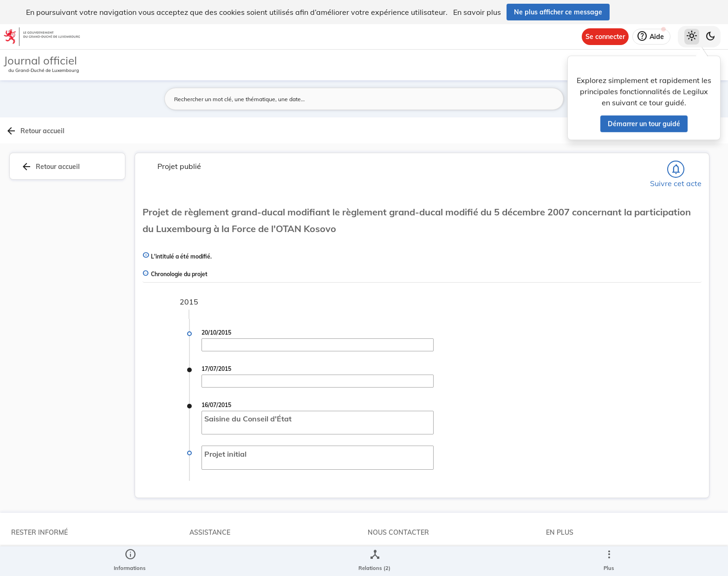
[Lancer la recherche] (525, 99)
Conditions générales (577, 554)
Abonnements (32, 554)
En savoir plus (477, 12)
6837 (621, 361)
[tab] (698, 151)
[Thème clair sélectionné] (692, 37)
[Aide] (651, 37)
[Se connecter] (605, 37)
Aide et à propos (214, 554)
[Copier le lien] (610, 406)
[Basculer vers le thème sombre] (710, 37)
